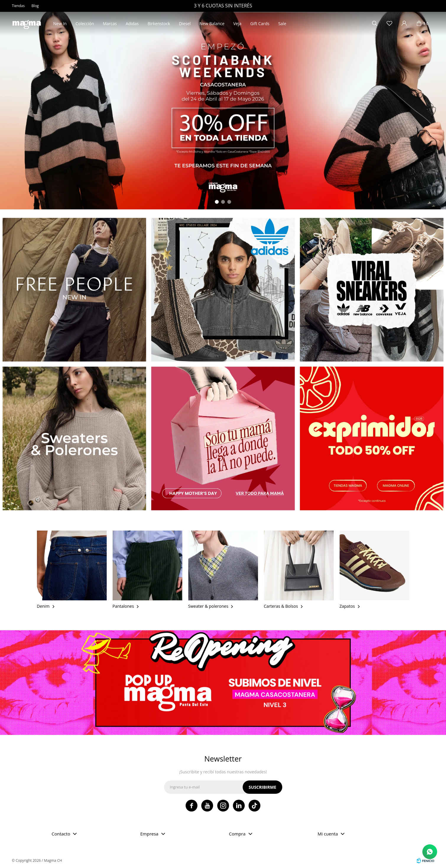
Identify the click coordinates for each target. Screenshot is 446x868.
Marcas (110, 24)
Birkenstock (159, 24)
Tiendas (18, 6)
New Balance (212, 24)
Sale (282, 24)
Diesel (185, 24)
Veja (237, 24)
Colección (85, 24)
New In (60, 24)
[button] (217, 202)
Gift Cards (260, 24)
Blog (35, 6)
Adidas (132, 24)
